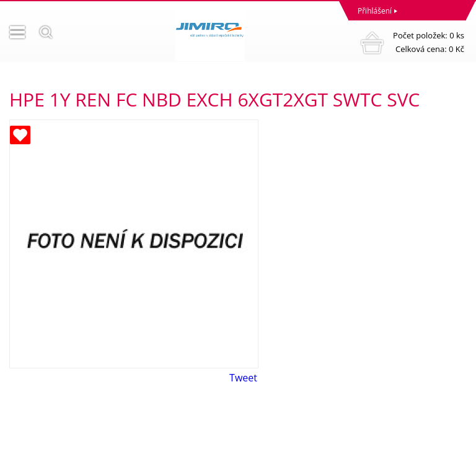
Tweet (243, 378)
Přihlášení (375, 11)
